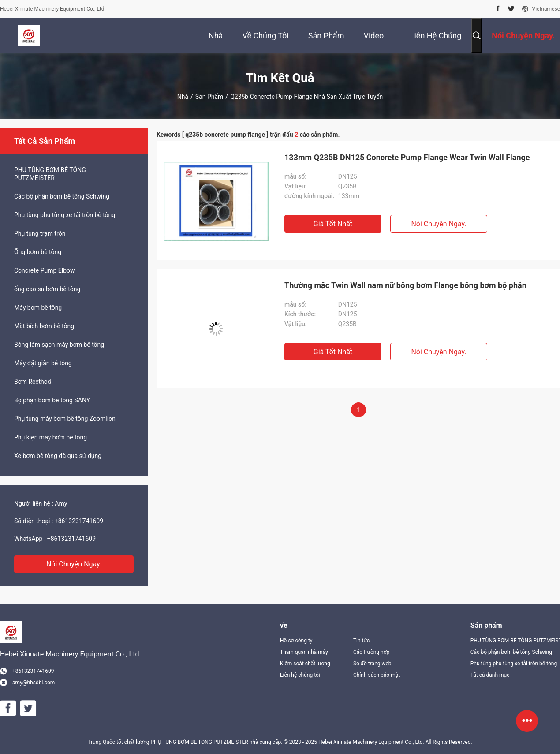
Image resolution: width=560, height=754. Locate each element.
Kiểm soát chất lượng (305, 664)
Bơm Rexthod (33, 382)
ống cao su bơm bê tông (47, 289)
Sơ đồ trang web (372, 664)
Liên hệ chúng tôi (300, 675)
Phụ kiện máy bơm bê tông (50, 437)
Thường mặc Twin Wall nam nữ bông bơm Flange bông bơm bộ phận (405, 285)
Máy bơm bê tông (38, 308)
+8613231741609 (79, 521)
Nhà (183, 97)
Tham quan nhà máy (304, 652)
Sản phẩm (209, 97)
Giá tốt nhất (333, 224)
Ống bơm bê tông (38, 252)
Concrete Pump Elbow (45, 270)
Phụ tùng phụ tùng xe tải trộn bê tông (65, 215)
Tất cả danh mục (490, 675)
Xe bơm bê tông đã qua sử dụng (58, 456)
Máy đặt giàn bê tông (43, 363)
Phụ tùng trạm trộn (40, 233)
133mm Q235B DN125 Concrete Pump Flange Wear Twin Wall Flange (407, 157)
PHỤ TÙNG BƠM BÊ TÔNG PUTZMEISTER (50, 174)
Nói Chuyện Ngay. (74, 564)
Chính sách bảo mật (377, 675)
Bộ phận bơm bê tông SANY (52, 400)
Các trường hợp (371, 652)
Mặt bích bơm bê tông (44, 326)
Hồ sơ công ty (296, 641)
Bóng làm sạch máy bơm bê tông (59, 345)
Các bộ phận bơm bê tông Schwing (62, 196)
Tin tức (361, 641)
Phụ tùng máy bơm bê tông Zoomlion (65, 419)
